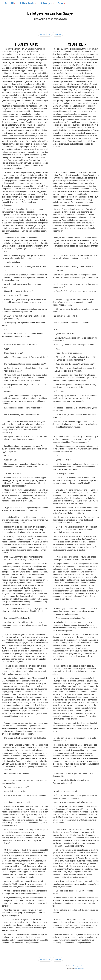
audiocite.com (80, 969)
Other (62, 3)
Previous (45, 34)
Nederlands (27, 3)
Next (58, 34)
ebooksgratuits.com (79, 966)
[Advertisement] (51, 25)
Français (47, 3)
